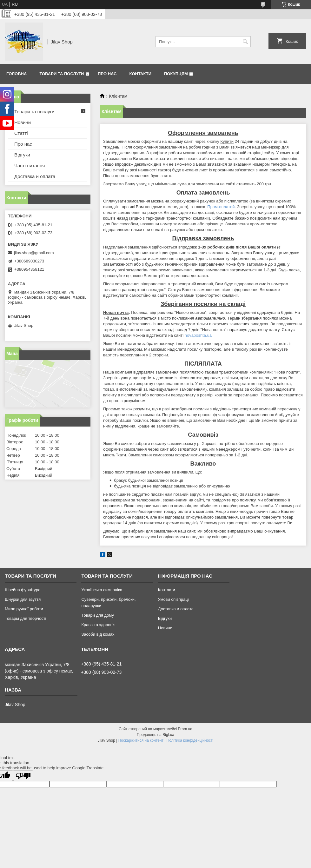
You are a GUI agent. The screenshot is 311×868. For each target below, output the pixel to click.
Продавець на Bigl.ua (155, 735)
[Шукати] (245, 42)
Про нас (107, 74)
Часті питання (30, 166)
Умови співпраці (173, 599)
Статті (21, 133)
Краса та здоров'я (98, 625)
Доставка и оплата (35, 176)
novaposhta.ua (198, 335)
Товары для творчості (25, 618)
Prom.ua (185, 729)
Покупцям (176, 74)
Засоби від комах (98, 634)
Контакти (141, 74)
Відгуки (22, 155)
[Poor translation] (23, 776)
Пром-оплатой (221, 207)
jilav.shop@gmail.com (34, 253)
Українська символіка (102, 590)
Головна (17, 74)
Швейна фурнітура (23, 590)
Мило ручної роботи (24, 609)
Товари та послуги (62, 74)
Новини (23, 122)
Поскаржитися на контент (141, 740)
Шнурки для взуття (23, 599)
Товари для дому (97, 615)
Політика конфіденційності (190, 740)
